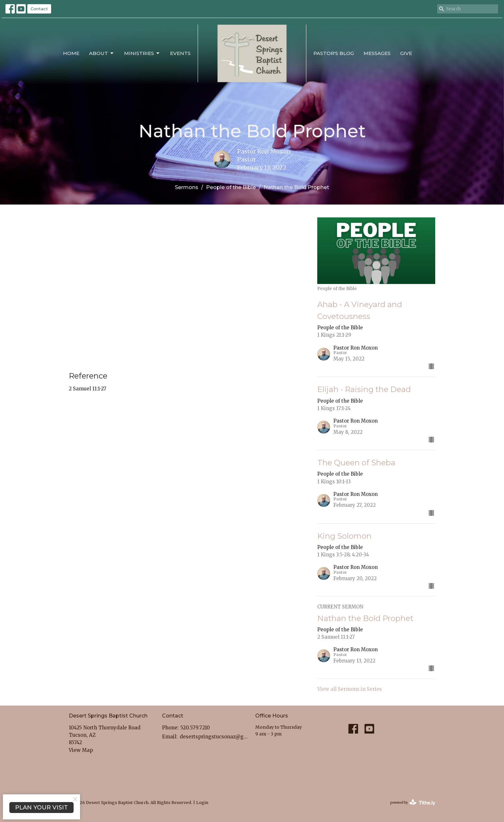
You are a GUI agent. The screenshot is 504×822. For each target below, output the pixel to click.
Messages (377, 53)
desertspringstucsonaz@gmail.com (214, 737)
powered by (413, 803)
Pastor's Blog (334, 53)
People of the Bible (231, 187)
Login (202, 803)
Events (180, 53)
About (102, 53)
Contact (39, 9)
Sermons (187, 187)
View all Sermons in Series (350, 689)
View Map (81, 750)
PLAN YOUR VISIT (41, 808)
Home (71, 53)
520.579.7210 (195, 728)
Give (406, 53)
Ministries (142, 53)
